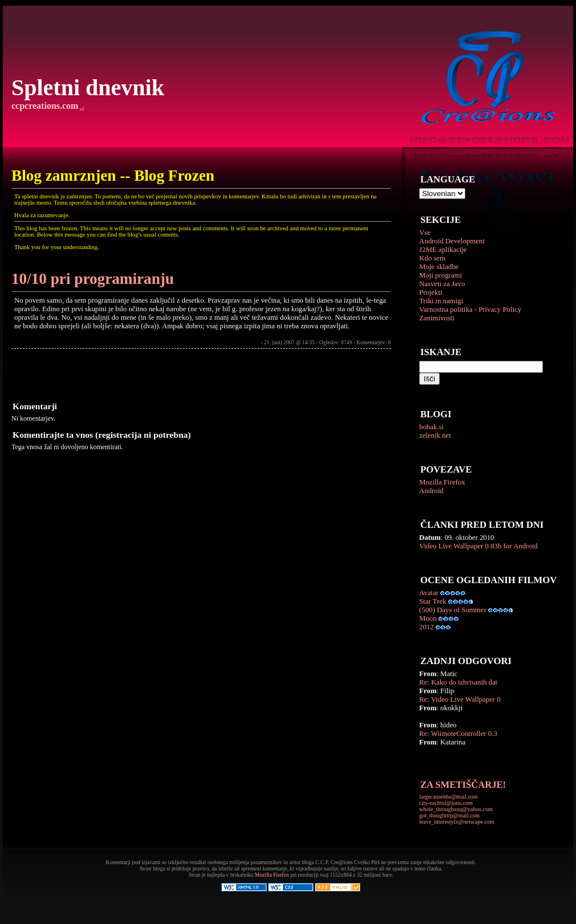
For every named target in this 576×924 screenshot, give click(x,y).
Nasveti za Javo (442, 284)
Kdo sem (432, 258)
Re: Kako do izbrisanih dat (458, 682)
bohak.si (431, 427)
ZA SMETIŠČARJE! (463, 785)
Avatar (429, 593)
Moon (428, 618)
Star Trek (433, 601)
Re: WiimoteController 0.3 (458, 734)
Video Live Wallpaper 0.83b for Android (478, 546)
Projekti (431, 292)
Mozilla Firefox (442, 482)
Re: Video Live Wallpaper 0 (460, 699)
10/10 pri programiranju (93, 279)
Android (431, 491)
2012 (427, 627)
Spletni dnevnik (88, 87)
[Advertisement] (145, 375)
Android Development (452, 241)
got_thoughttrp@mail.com (449, 815)
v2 (81, 109)
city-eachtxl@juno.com (446, 803)
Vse (425, 233)
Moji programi (441, 275)
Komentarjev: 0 (374, 342)
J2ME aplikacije (443, 250)
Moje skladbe (439, 267)
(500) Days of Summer (453, 610)
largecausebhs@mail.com (449, 797)
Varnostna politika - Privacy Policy (470, 310)
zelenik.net (435, 435)
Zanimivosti (437, 318)
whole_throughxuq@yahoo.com (456, 809)
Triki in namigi (441, 301)
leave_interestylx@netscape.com (457, 822)
